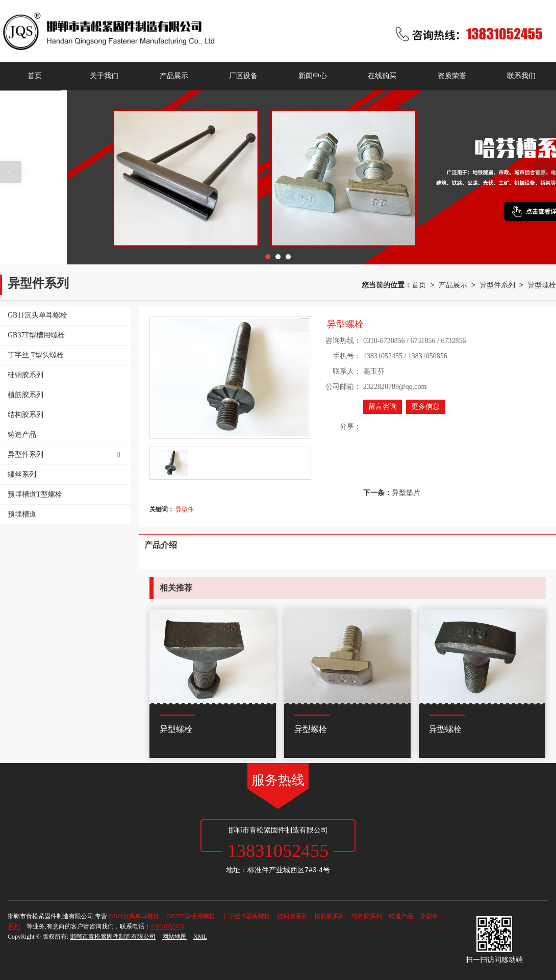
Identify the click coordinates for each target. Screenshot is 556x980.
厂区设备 (243, 76)
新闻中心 (313, 76)
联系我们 (521, 76)
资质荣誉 (452, 76)
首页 (35, 76)
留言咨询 (383, 407)
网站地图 (174, 937)
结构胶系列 (367, 916)
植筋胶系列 (330, 916)
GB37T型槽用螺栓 (191, 916)
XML (200, 937)
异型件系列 (497, 285)
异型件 (185, 509)
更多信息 (425, 407)
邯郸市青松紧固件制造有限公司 (113, 937)
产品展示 (174, 76)
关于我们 (104, 76)
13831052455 (167, 926)
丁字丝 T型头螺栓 (246, 916)
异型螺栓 (542, 285)
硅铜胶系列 (292, 916)
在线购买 (382, 76)
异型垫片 (406, 493)
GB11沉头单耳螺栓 (134, 916)
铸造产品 (401, 916)
